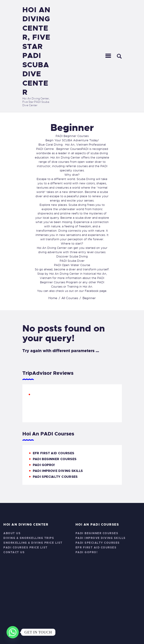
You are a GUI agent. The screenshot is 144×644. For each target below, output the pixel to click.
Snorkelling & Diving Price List (33, 543)
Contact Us (14, 552)
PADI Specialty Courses (55, 477)
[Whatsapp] (13, 632)
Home (53, 298)
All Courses (70, 298)
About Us (12, 533)
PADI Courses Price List (26, 548)
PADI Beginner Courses (55, 459)
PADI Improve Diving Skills (58, 471)
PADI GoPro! (44, 465)
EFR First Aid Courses (54, 453)
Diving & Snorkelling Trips (29, 538)
